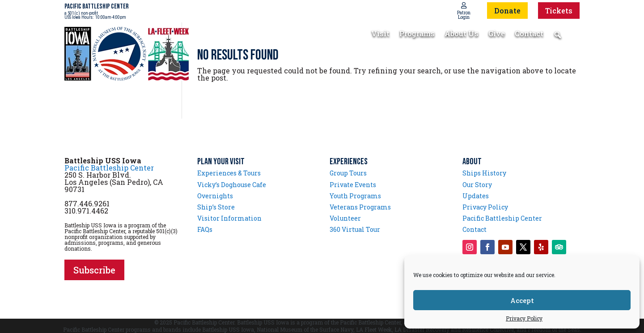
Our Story (477, 185)
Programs (417, 34)
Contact (529, 34)
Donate (507, 11)
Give (497, 34)
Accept (522, 300)
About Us (462, 34)
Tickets (559, 11)
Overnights (215, 196)
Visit (380, 34)
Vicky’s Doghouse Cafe (232, 185)
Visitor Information (229, 218)
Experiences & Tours (229, 173)
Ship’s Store (216, 207)
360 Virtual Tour (355, 229)
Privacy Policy (524, 318)
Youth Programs (355, 196)
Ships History (484, 173)
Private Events (353, 185)
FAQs (205, 229)
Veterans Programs (360, 207)
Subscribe (94, 270)
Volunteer (345, 218)
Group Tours (348, 173)
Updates (476, 196)
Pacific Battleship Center (109, 168)
